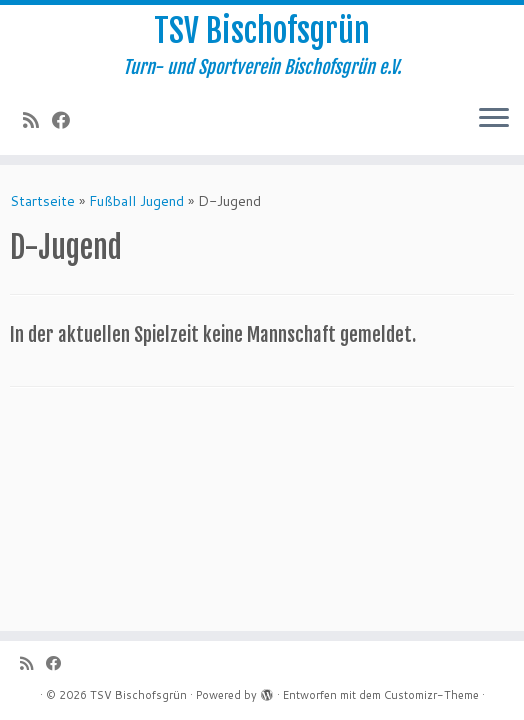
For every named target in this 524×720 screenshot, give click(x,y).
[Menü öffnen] (494, 119)
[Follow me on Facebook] (67, 120)
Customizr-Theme (431, 695)
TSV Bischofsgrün (262, 31)
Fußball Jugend (136, 201)
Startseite (42, 201)
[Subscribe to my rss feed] (37, 120)
